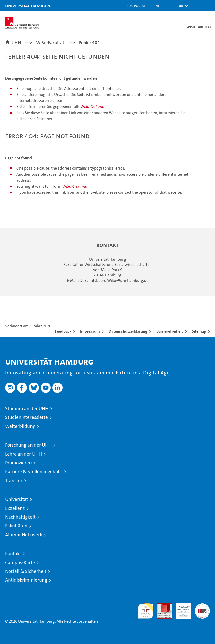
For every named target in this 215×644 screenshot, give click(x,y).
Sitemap (199, 331)
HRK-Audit (181, 609)
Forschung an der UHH (28, 445)
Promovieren (18, 463)
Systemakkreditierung (202, 606)
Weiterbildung (20, 426)
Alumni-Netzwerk (24, 535)
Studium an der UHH (27, 409)
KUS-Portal (136, 5)
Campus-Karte (20, 562)
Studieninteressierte (26, 417)
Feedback (63, 331)
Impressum (90, 331)
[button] (182, 6)
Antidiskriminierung (26, 580)
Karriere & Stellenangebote (34, 472)
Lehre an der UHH (23, 454)
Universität (17, 499)
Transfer (14, 480)
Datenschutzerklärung (128, 331)
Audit (162, 606)
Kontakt (13, 554)
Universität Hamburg (28, 5)
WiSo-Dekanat (93, 107)
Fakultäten (16, 526)
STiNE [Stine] (155, 5)
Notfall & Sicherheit (26, 571)
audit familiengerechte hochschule (146, 611)
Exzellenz (15, 508)
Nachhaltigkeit (20, 517)
